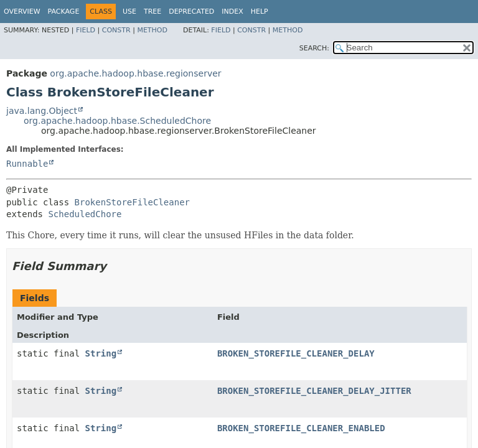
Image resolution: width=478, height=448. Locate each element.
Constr (116, 30)
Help (260, 12)
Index (232, 12)
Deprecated (191, 12)
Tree (152, 12)
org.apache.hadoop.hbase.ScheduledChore (117, 121)
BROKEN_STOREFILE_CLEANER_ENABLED (301, 428)
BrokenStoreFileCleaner (132, 202)
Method (152, 30)
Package (64, 12)
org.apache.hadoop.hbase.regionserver (135, 73)
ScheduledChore (85, 214)
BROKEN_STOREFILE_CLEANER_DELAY (296, 353)
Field (86, 30)
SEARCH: (314, 48)
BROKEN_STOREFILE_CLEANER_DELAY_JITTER (314, 391)
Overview (22, 12)
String (101, 353)
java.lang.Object (42, 111)
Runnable (27, 164)
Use (129, 12)
